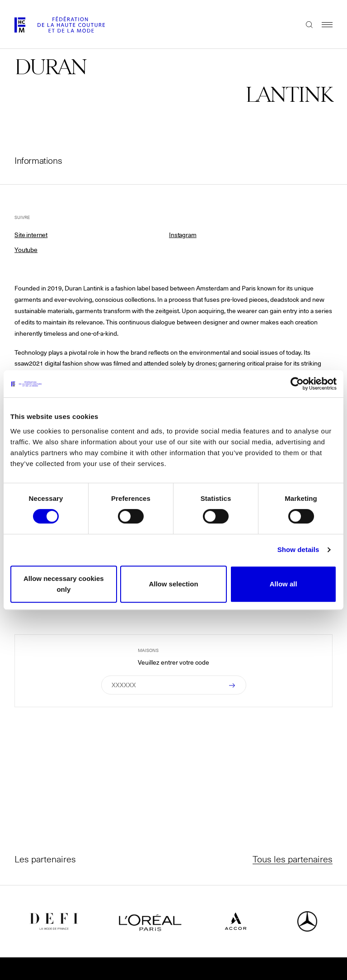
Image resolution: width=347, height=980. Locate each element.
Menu (323, 24)
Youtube (26, 250)
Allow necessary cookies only (64, 584)
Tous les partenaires (293, 859)
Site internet (31, 235)
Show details (298, 549)
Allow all (284, 584)
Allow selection (173, 584)
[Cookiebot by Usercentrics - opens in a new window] (297, 384)
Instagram (183, 235)
